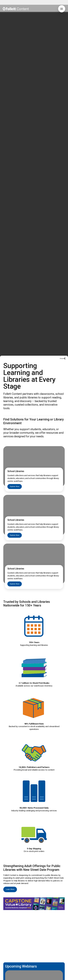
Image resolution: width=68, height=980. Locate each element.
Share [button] (62, 291)
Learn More (10, 821)
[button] (62, 9)
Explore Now (15, 419)
